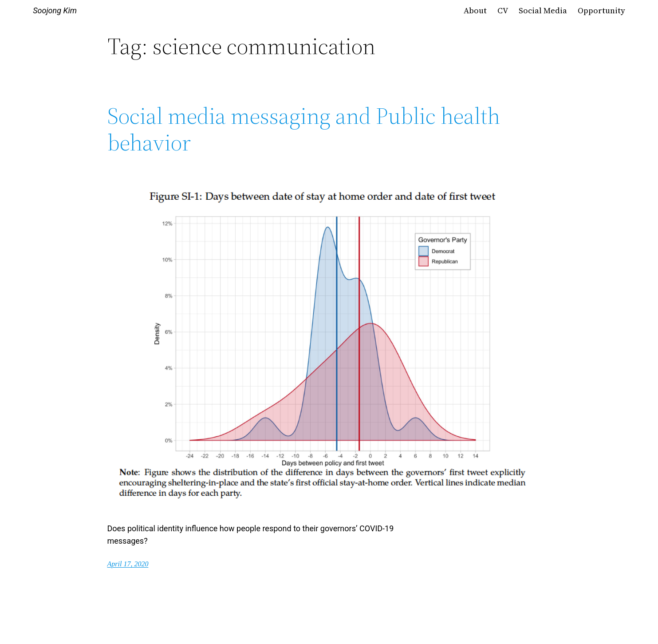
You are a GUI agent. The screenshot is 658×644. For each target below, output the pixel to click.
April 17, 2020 (128, 564)
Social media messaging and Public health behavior (304, 129)
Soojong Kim (55, 10)
